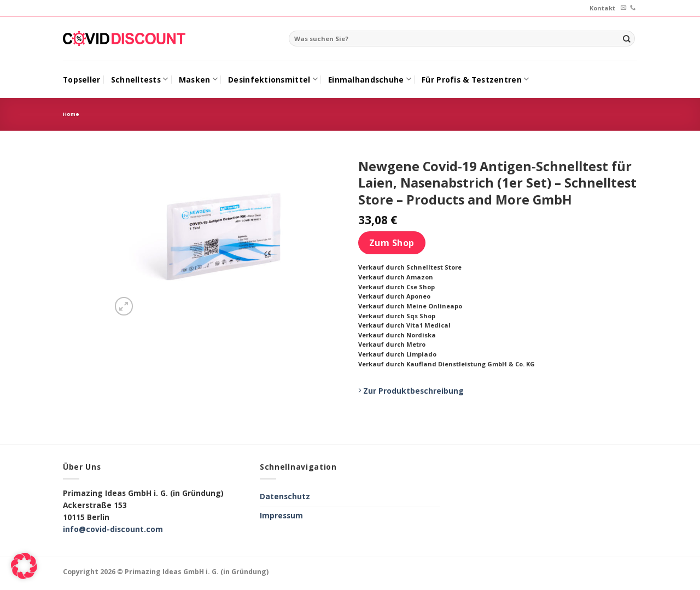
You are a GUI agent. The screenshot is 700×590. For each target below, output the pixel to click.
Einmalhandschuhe (370, 79)
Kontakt (602, 8)
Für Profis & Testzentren (475, 79)
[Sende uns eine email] (623, 8)
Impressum (281, 515)
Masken (198, 79)
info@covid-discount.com (113, 529)
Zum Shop (392, 243)
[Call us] (633, 8)
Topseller (81, 80)
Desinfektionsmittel (273, 79)
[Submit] (627, 39)
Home (71, 114)
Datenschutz (285, 496)
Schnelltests (140, 79)
